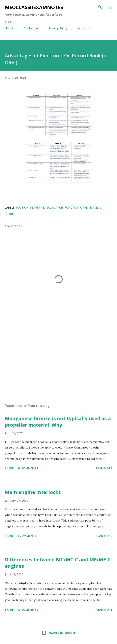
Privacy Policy (58, 28)
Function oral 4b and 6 (83, 207)
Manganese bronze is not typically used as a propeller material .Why (58, 421)
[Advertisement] (58, 362)
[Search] (100, 7)
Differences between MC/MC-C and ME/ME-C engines (58, 563)
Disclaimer (31, 28)
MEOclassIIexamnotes (34, 7)
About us (84, 28)
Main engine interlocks (33, 492)
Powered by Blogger (59, 633)
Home (9, 28)
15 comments (28, 610)
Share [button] (9, 214)
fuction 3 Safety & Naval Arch (40, 207)
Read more (104, 468)
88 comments (28, 468)
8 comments (27, 536)
